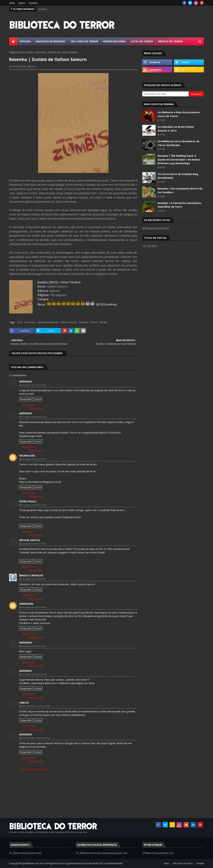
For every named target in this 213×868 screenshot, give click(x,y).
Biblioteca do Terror (36, 863)
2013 (20, 322)
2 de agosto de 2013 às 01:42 (34, 417)
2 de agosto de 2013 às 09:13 (34, 459)
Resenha (84, 322)
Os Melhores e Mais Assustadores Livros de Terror (179, 114)
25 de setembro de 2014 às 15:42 (36, 738)
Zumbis (29, 52)
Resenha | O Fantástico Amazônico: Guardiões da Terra (180, 205)
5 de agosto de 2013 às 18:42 (34, 646)
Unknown (26, 604)
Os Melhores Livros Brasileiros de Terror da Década (178, 143)
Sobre (22, 3)
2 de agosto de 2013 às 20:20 (34, 579)
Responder (26, 399)
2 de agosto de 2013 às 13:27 (34, 505)
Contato (33, 3)
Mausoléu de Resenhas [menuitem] (51, 41)
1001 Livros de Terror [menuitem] (84, 41)
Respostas (28, 404)
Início (12, 3)
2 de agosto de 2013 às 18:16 (34, 544)
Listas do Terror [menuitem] (142, 41)
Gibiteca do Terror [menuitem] (170, 41)
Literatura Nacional (48, 322)
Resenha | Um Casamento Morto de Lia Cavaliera (180, 190)
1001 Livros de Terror (183, 863)
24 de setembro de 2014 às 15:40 (36, 706)
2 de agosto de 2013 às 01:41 (34, 385)
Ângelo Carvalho (31, 575)
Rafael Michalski (19, 67)
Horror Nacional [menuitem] (114, 41)
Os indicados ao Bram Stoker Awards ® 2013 (176, 129)
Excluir (38, 399)
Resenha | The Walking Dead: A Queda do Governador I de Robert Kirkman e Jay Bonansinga (179, 159)
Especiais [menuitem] (25, 41)
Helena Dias (27, 455)
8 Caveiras (30, 322)
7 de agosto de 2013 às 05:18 (34, 674)
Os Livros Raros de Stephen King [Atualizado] (178, 176)
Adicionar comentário (33, 769)
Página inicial (16, 52)
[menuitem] (13, 41)
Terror (94, 322)
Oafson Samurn (69, 322)
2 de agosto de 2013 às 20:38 (34, 607)
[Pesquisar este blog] (165, 94)
